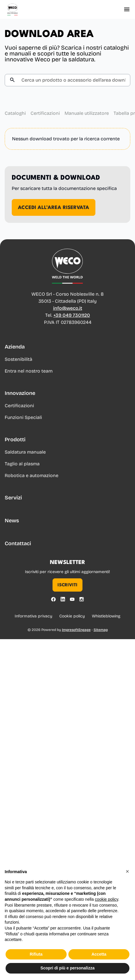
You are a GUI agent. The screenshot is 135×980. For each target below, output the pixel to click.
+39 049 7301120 (72, 316)
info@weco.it (68, 309)
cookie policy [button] (106, 907)
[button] (127, 880)
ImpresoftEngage (76, 630)
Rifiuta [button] (36, 962)
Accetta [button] (99, 962)
